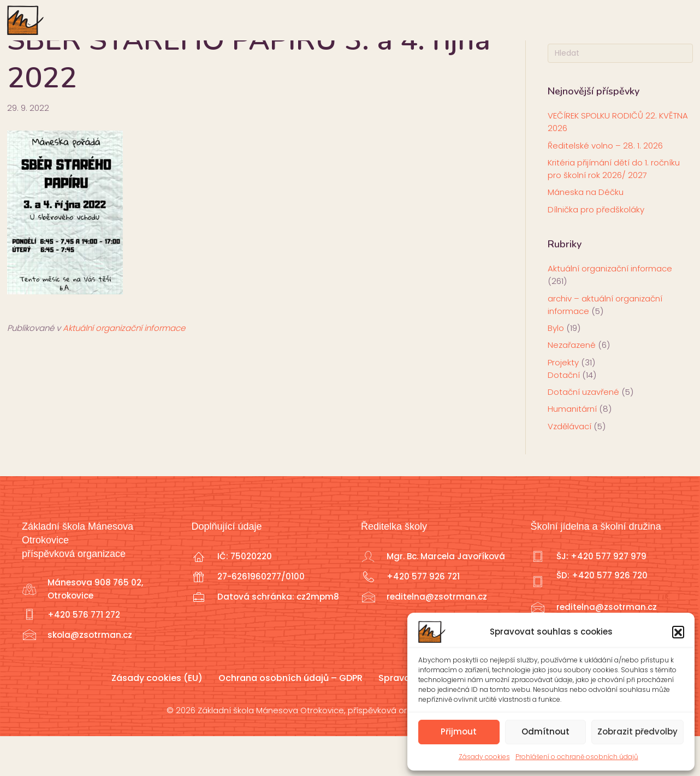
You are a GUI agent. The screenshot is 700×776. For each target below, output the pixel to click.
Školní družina (499, 19)
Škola (176, 19)
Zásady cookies (484, 757)
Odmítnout (545, 731)
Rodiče (233, 19)
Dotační (564, 415)
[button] (678, 632)
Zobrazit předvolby (637, 731)
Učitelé (342, 19)
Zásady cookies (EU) (157, 718)
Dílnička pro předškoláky (596, 249)
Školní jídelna (592, 19)
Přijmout (459, 731)
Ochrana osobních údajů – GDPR (290, 718)
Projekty (563, 402)
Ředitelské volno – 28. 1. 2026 (605, 185)
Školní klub (415, 19)
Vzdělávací (570, 466)
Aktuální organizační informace (124, 368)
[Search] (621, 94)
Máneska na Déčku (586, 232)
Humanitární (572, 449)
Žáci (287, 19)
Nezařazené (572, 385)
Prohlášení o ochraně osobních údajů (577, 757)
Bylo (556, 368)
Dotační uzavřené (583, 432)
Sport (661, 19)
